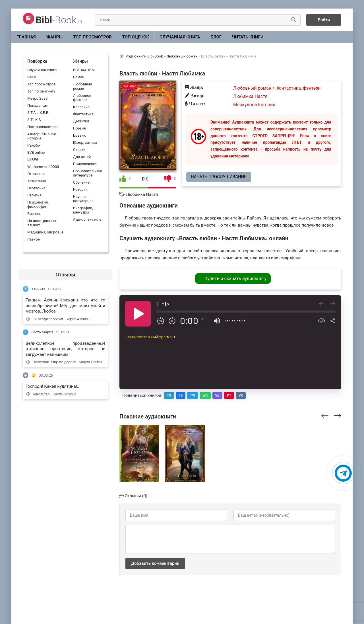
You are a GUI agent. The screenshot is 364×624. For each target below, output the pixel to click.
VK (241, 395)
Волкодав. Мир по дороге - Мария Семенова (66, 362)
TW (193, 395)
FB (181, 395)
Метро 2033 (38, 98)
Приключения (85, 164)
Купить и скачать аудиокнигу (235, 279)
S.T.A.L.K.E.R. (38, 113)
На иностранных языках (42, 223)
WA (205, 395)
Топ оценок (136, 37)
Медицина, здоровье (45, 232)
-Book (60, 20)
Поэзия (79, 128)
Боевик (79, 135)
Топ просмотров (92, 37)
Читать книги (248, 37)
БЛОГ (216, 37)
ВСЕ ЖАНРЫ (84, 70)
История (80, 189)
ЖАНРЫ (55, 37)
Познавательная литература (87, 173)
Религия (34, 195)
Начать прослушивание (219, 177)
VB (217, 395)
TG (169, 395)
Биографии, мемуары (83, 210)
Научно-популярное (83, 199)
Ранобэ (34, 145)
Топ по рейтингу (41, 91)
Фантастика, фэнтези (298, 88)
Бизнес (34, 214)
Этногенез (36, 174)
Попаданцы (37, 105)
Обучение (81, 182)
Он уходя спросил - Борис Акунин (58, 319)
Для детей (82, 157)
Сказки (79, 150)
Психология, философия (38, 204)
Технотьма (37, 181)
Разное (34, 239)
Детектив (81, 121)
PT (229, 395)
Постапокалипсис (43, 127)
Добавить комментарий (155, 563)
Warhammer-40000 (43, 167)
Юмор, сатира (85, 142)
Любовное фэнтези (82, 98)
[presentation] (325, 415)
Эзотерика (36, 188)
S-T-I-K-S (34, 120)
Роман (79, 77)
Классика (81, 107)
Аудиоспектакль (87, 219)
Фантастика (83, 114)
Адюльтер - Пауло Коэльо (51, 394)
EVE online (36, 152)
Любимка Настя (142, 194)
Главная (26, 37)
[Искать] (293, 20)
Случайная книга (180, 37)
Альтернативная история (42, 136)
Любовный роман (83, 86)
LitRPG (33, 160)
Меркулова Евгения (254, 105)
